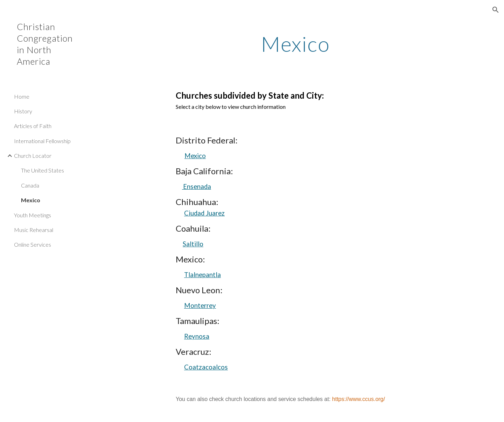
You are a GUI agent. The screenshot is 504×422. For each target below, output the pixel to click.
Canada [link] (30, 185)
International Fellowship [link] (42, 141)
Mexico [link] (31, 200)
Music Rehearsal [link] (34, 230)
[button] (496, 10)
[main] (296, 44)
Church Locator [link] (33, 156)
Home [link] (22, 96)
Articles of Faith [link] (33, 126)
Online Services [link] (33, 244)
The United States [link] (43, 170)
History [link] (23, 111)
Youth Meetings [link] (33, 215)
